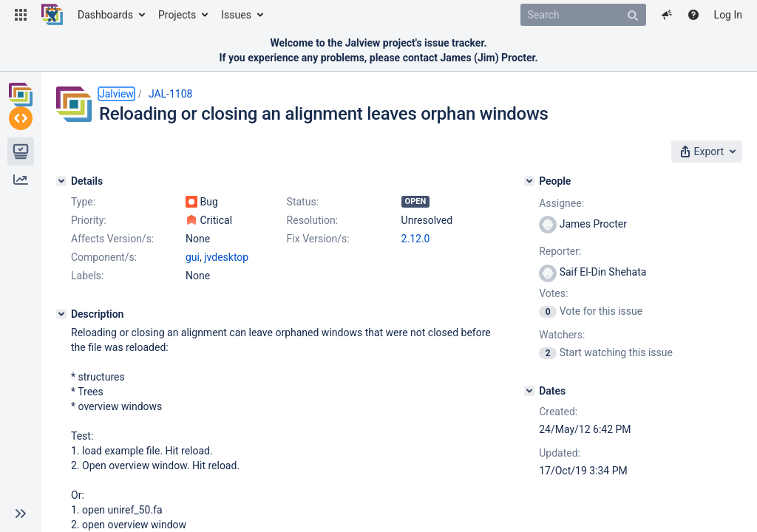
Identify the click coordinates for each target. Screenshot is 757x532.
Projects (177, 15)
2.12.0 (200, 290)
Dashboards (105, 15)
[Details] (61, 177)
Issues (236, 15)
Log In (728, 15)
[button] (21, 15)
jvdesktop (226, 308)
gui (193, 308)
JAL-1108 (171, 94)
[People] (563, 177)
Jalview (116, 94)
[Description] (61, 365)
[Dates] (563, 386)
